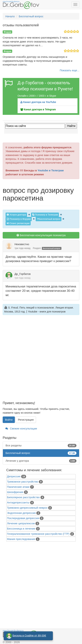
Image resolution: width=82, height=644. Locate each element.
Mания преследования (21, 539)
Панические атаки (18, 487)
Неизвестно (22, 244)
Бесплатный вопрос (49, 219)
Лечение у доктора (41, 461)
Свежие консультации (21, 428)
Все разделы (41, 445)
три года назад (22, 248)
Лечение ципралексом (21, 523)
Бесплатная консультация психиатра (41, 235)
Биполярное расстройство (23, 497)
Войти (9, 420)
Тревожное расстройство (23, 482)
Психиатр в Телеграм (45, 215)
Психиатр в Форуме (19, 219)
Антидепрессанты (18, 502)
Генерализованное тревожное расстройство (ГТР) (38, 534)
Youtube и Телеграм (51, 170)
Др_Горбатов (23, 274)
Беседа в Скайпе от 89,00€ (29, 635)
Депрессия (14, 476)
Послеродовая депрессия (23, 518)
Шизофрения (15, 492)
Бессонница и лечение (21, 529)
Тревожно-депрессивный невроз (27, 508)
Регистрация (26, 420)
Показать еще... (70, 70)
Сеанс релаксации (18, 223)
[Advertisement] (41, 360)
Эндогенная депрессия (21, 513)
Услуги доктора (16, 215)
